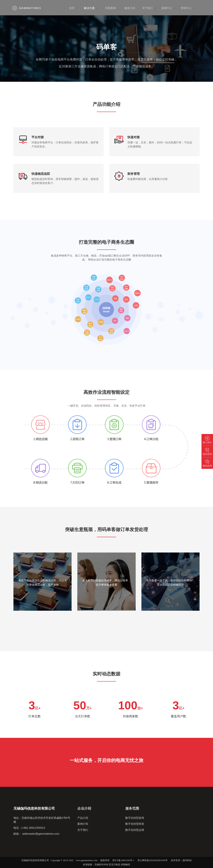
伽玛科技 (187, 860)
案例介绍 (83, 824)
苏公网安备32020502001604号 (153, 860)
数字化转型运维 (135, 830)
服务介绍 (130, 8)
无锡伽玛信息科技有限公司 (35, 860)
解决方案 (91, 8)
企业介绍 (84, 808)
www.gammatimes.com (87, 860)
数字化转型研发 (135, 824)
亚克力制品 (115, 865)
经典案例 (111, 8)
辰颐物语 (125, 865)
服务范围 (132, 808)
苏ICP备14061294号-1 (123, 860)
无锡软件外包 (101, 865)
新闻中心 (168, 8)
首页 (72, 8)
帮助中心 (188, 8)
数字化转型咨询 (135, 818)
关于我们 (149, 8)
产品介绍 (83, 818)
